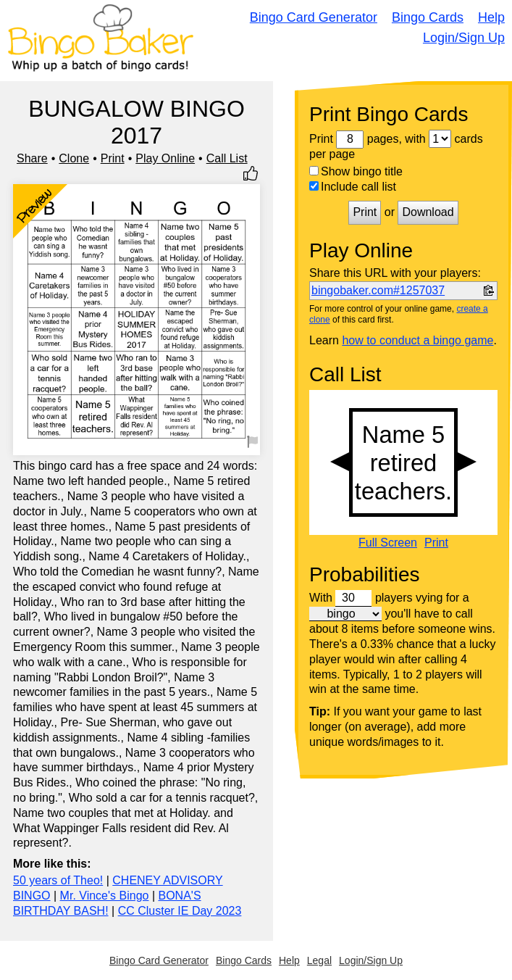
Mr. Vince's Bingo (105, 896)
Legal (319, 960)
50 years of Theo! (58, 880)
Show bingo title (356, 171)
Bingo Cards (428, 17)
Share (32, 158)
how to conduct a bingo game (417, 340)
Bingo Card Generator (314, 17)
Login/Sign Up (464, 38)
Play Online (165, 158)
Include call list (353, 187)
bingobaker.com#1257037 (378, 290)
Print (113, 158)
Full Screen (388, 543)
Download (428, 212)
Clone (74, 158)
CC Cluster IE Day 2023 (180, 911)
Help (491, 17)
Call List (227, 158)
